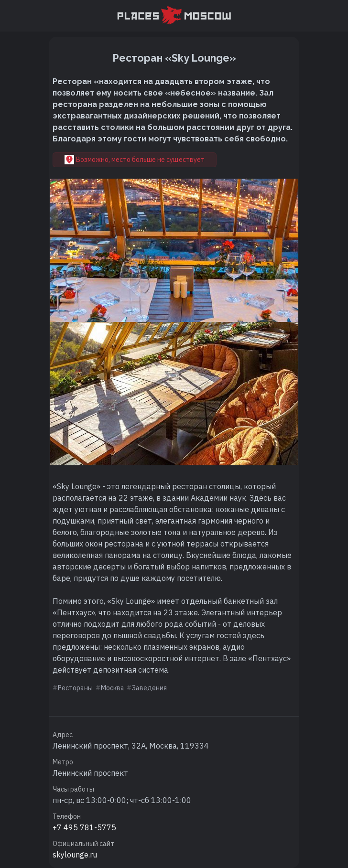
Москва (113, 688)
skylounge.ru (75, 855)
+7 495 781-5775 (84, 827)
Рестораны (75, 688)
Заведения (149, 688)
